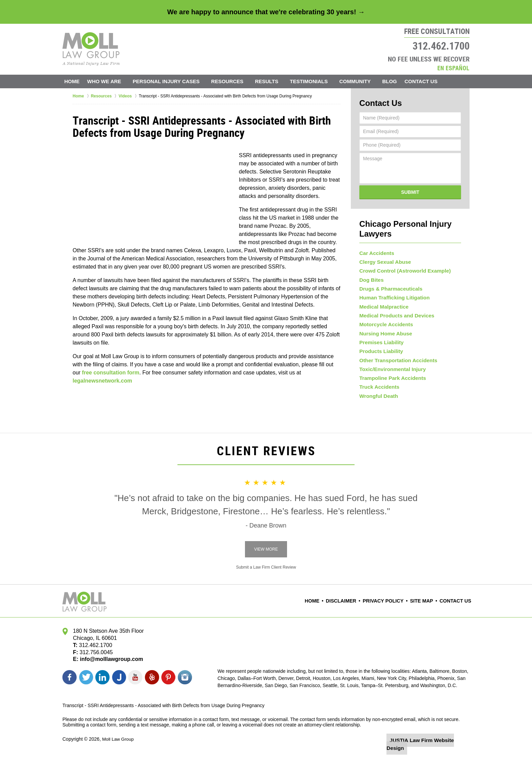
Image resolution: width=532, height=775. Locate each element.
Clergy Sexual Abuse (383, 251)
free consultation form (111, 373)
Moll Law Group (119, 757)
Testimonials (317, 81)
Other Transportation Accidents (395, 370)
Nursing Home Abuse (383, 337)
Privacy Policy (389, 619)
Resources (235, 81)
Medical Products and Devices (394, 316)
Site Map (425, 619)
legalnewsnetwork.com (102, 381)
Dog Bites (370, 273)
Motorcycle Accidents (384, 327)
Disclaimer (351, 619)
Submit (410, 190)
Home (76, 81)
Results (275, 81)
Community (363, 81)
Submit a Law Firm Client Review (266, 586)
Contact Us (433, 81)
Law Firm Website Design (433, 758)
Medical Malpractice (382, 305)
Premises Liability (379, 348)
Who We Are (112, 81)
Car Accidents (375, 240)
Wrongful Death (377, 413)
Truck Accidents (378, 402)
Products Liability (379, 359)
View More (266, 568)
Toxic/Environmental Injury (390, 381)
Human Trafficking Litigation (391, 294)
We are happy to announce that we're (266, 12)
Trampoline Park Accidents (390, 391)
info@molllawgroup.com (109, 677)
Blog (397, 81)
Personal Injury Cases (174, 81)
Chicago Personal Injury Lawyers (410, 221)
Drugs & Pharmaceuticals (388, 283)
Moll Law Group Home (91, 49)
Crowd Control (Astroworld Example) (401, 262)
